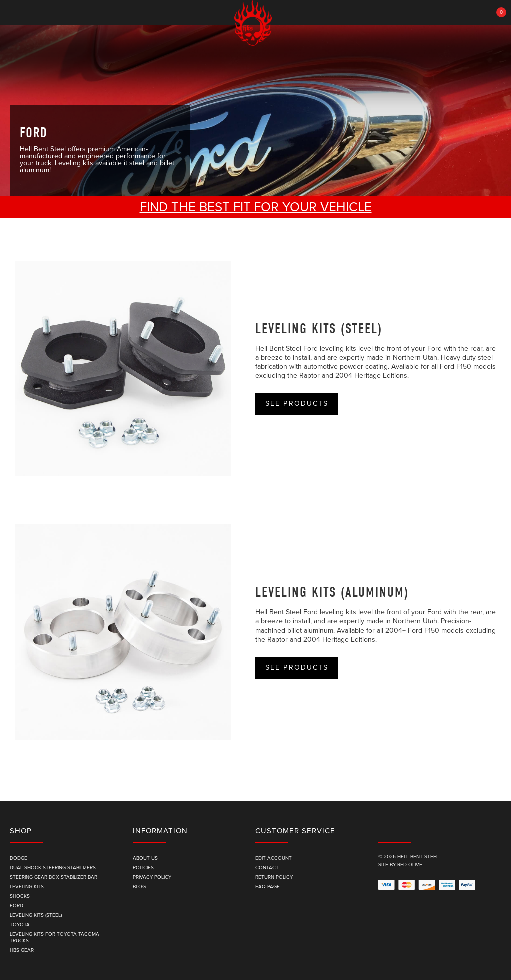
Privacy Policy (152, 877)
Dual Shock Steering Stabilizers (53, 868)
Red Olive (410, 865)
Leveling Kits (27, 887)
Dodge (19, 858)
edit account (274, 858)
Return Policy (274, 877)
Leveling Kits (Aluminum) (332, 592)
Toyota (20, 925)
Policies (143, 868)
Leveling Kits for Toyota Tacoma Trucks (55, 937)
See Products (297, 403)
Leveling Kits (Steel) (319, 329)
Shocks (20, 896)
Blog (139, 887)
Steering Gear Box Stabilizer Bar (54, 877)
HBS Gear (22, 950)
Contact (267, 868)
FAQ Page (268, 887)
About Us (145, 858)
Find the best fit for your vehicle (256, 207)
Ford (17, 906)
